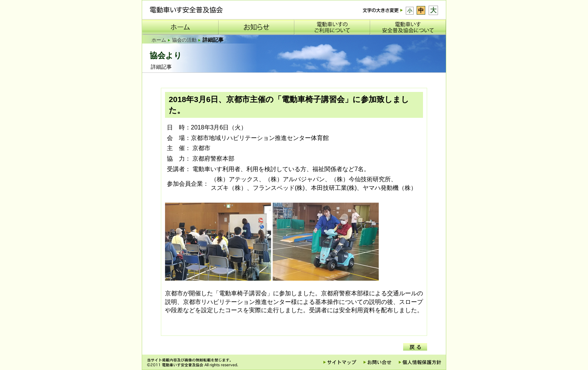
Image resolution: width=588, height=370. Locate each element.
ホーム (159, 40)
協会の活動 (184, 40)
